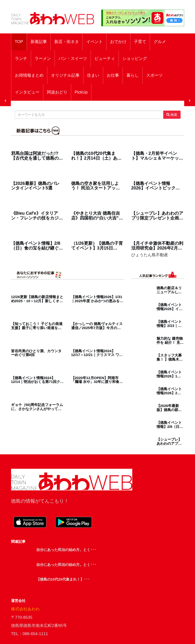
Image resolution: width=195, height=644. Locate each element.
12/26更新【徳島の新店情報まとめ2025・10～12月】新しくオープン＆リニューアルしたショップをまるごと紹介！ (37, 299)
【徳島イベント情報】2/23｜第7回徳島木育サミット (170, 324)
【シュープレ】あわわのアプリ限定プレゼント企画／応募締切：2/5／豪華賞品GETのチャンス (157, 216)
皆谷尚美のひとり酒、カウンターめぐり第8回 (36, 353)
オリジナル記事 (65, 75)
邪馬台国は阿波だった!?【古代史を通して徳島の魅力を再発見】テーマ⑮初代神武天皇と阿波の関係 (37, 156)
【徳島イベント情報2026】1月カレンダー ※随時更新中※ (170, 374)
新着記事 (39, 42)
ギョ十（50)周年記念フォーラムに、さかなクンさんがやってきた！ (37, 407)
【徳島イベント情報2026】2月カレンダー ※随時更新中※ (170, 391)
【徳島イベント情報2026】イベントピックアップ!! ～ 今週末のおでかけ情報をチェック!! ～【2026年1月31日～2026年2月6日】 (158, 186)
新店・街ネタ (67, 42)
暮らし (133, 75)
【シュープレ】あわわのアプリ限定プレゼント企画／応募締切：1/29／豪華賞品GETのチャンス (169, 441)
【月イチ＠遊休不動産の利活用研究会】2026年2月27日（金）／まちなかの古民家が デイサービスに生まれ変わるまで (157, 246)
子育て (140, 42)
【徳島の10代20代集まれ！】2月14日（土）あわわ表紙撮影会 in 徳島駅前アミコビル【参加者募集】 (97, 156)
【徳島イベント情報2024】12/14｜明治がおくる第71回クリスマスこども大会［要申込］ (37, 380)
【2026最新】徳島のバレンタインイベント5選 (35, 186)
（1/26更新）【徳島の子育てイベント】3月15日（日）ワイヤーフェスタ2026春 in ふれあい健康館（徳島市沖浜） (97, 246)
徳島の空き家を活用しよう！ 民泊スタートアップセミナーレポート (96, 186)
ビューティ (105, 59)
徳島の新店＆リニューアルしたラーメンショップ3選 (169, 290)
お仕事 (113, 75)
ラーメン (43, 59)
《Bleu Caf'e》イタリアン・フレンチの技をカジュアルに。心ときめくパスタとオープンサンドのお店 (37, 216)
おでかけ (118, 42)
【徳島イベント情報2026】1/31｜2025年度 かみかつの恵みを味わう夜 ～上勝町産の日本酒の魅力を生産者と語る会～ (97, 299)
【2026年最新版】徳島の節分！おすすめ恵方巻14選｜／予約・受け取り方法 (169, 408)
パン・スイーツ (73, 59)
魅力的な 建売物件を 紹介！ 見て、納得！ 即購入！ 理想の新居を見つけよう (170, 341)
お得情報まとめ (29, 75)
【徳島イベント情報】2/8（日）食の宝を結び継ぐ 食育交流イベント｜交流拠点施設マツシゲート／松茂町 (37, 246)
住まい (93, 75)
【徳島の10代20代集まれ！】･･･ (63, 579)
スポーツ (154, 75)
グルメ (160, 42)
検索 (172, 115)
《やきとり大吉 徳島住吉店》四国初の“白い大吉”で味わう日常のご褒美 (97, 216)
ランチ (21, 59)
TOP (19, 42)
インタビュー (27, 92)
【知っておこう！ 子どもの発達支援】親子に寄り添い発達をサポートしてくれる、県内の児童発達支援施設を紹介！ (37, 326)
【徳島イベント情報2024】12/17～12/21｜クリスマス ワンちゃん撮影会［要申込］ (97, 353)
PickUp (81, 92)
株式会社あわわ (25, 609)
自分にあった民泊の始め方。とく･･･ (66, 550)
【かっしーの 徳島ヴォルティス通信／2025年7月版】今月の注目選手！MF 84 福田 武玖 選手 (97, 326)
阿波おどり (57, 92)
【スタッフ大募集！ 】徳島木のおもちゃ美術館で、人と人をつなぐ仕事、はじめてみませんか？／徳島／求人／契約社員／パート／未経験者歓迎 (170, 357)
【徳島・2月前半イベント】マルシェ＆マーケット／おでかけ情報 (157, 156)
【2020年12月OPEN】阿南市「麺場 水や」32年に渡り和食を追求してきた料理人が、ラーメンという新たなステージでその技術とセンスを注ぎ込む (97, 380)
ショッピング (135, 59)
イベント (94, 42)
